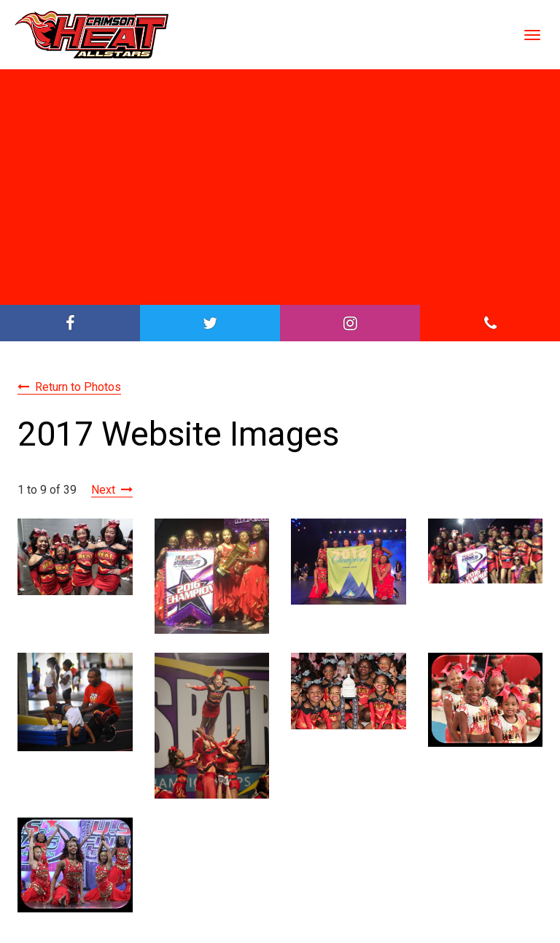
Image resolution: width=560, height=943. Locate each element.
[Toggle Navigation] (532, 35)
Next (103, 490)
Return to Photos (78, 387)
